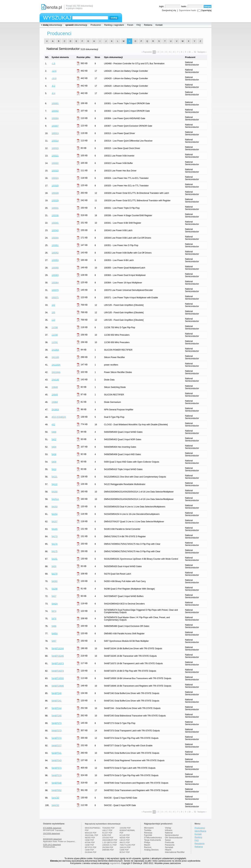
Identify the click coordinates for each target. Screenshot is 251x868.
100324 (55, 178)
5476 (54, 619)
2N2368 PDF (108, 847)
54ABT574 (57, 775)
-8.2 (53, 86)
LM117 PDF (107, 830)
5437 (54, 596)
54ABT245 (57, 716)
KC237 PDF (107, 833)
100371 (55, 298)
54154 (54, 514)
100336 (55, 215)
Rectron (148, 847)
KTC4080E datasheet (52, 828)
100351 (55, 245)
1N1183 (55, 357)
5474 (54, 611)
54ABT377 (57, 746)
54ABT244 (57, 708)
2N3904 (55, 410)
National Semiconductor (172, 834)
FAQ (139, 25)
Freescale (170, 842)
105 (53, 313)
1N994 (55, 402)
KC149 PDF (125, 835)
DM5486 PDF (108, 850)
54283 (54, 581)
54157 (54, 522)
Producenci (96, 25)
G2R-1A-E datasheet (52, 845)
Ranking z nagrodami (114, 25)
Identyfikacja (200, 831)
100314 (55, 141)
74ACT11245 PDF (127, 845)
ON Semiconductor (174, 838)
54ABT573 (57, 768)
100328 (55, 193)
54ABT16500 (58, 678)
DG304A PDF (91, 852)
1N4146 (55, 380)
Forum (130, 25)
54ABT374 (57, 738)
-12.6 (54, 71)
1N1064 (55, 350)
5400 (54, 432)
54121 (54, 477)
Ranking (198, 837)
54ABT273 (57, 723)
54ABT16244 (58, 649)
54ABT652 (57, 790)
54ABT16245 (58, 656)
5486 (54, 626)
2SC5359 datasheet (51, 833)
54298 (54, 589)
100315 (55, 148)
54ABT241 (57, 701)
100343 (55, 230)
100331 (55, 208)
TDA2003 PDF (108, 828)
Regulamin (200, 844)
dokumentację (52, 25)
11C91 (55, 342)
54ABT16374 (58, 671)
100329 (55, 201)
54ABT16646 (58, 686)
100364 (55, 283)
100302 (55, 111)
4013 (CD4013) (59, 417)
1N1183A (56, 365)
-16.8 (54, 78)
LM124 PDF (125, 840)
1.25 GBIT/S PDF (110, 842)
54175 (54, 551)
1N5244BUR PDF (110, 840)
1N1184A (56, 372)
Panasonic (170, 845)
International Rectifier (175, 852)
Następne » (202, 52)
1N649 (55, 395)
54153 (54, 507)
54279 (54, 574)
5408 (54, 454)
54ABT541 (57, 753)
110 (53, 320)
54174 (54, 544)
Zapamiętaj (206, 10)
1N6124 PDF (125, 847)
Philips (147, 842)
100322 (55, 163)
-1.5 (53, 64)
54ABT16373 (58, 663)
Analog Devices (151, 850)
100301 (55, 103)
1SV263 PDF (108, 838)
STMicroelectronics (153, 838)
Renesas (148, 833)
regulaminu (115, 863)
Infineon (169, 830)
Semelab (169, 847)
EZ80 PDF (107, 835)
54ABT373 (57, 731)
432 (53, 425)
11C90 (55, 335)
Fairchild (148, 835)
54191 (54, 559)
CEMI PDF (89, 840)
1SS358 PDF (125, 828)
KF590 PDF (90, 842)
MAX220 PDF (91, 833)
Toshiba (148, 830)
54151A (55, 499)
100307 (55, 126)
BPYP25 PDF (91, 847)
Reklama (148, 25)
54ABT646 (57, 783)
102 (53, 305)
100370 (55, 290)
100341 (55, 223)
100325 (55, 186)
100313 (55, 133)
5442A (55, 604)
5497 (54, 641)
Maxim (147, 845)
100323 (55, 171)
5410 (54, 469)
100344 (55, 238)
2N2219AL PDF (92, 835)
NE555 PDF (90, 838)
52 (195, 52)
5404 (54, 447)
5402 (54, 439)
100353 (55, 260)
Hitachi (168, 850)
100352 (55, 253)
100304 (55, 118)
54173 (54, 537)
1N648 (55, 387)
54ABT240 (57, 693)
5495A (55, 634)
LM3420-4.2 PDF (110, 845)
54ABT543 (57, 761)
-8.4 (53, 93)
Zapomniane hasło (187, 10)
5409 (54, 462)
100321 (55, 156)
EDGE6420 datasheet (52, 839)
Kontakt (159, 25)
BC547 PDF (125, 852)
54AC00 (55, 798)
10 (189, 52)
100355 (55, 268)
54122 (54, 484)
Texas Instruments (152, 840)
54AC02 (55, 805)
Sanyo (168, 840)
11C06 (55, 327)
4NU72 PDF (125, 842)
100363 (55, 275)
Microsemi (149, 828)
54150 (54, 492)
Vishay (168, 828)
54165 (54, 529)
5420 (54, 566)
